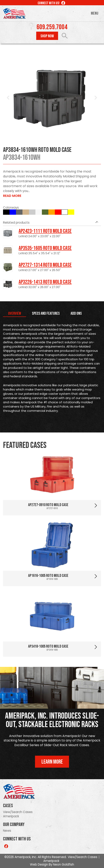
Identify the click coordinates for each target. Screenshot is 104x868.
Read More (12, 196)
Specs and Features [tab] (46, 313)
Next (96, 98)
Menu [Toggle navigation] (95, 13)
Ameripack (11, 816)
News (7, 831)
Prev (8, 98)
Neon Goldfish (64, 864)
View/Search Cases (18, 812)
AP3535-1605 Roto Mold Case (45, 248)
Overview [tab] (15, 313)
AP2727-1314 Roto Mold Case (45, 265)
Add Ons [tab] (76, 313)
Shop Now (47, 36)
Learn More (52, 762)
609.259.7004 (52, 27)
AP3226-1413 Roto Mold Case (45, 282)
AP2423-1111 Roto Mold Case (45, 231)
